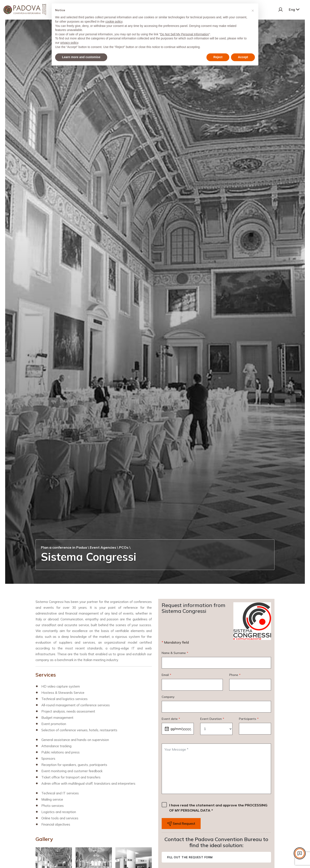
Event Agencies (103, 547)
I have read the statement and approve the (218, 808)
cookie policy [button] (114, 22)
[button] (253, 10)
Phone (235, 675)
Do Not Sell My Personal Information (184, 34)
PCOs (124, 547)
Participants (249, 719)
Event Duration (212, 719)
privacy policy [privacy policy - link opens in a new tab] (69, 43)
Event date (171, 719)
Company (168, 697)
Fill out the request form (190, 857)
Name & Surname (175, 653)
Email (166, 675)
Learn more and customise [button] (81, 57)
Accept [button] (243, 57)
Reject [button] (218, 57)
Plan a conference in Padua (64, 547)
